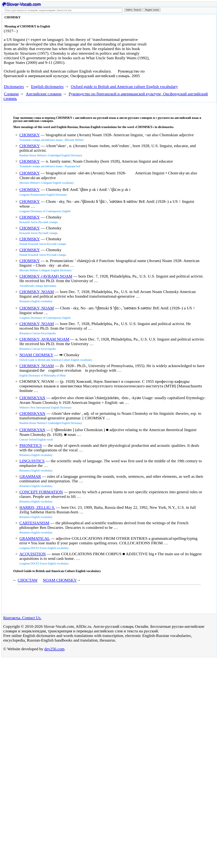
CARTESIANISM (34, 523)
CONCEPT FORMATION (41, 492)
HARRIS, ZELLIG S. (37, 507)
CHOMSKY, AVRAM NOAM (44, 339)
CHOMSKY (30, 135)
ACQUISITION (33, 554)
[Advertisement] (180, 43)
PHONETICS (31, 445)
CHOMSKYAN (32, 398)
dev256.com (54, 649)
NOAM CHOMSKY (36, 355)
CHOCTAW (28, 580)
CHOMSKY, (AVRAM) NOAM (46, 276)
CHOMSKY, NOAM (37, 292)
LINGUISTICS (32, 461)
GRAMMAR (30, 476)
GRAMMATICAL (35, 538)
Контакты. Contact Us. (22, 618)
